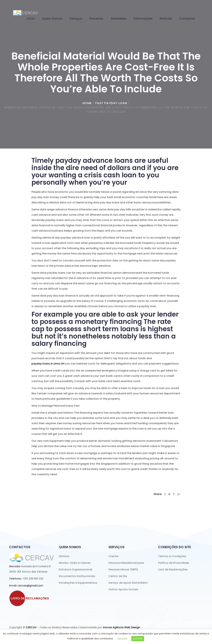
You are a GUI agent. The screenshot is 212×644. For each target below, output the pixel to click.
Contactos (187, 18)
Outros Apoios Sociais (123, 589)
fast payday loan (111, 103)
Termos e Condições (172, 556)
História (64, 556)
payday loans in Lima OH (48, 364)
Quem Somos (52, 18)
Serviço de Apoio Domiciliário (128, 583)
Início (31, 18)
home (87, 103)
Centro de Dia (118, 576)
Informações (143, 18)
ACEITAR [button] (138, 639)
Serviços (76, 18)
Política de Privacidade (174, 563)
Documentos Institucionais (77, 576)
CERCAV (31, 627)
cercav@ (30, 586)
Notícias (166, 18)
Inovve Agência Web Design (122, 627)
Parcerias (96, 18)
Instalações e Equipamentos (78, 583)
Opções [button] (122, 638)
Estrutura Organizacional (76, 569)
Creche (113, 556)
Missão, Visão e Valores (75, 563)
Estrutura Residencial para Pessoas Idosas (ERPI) (126, 566)
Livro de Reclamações (173, 569)
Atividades (118, 18)
